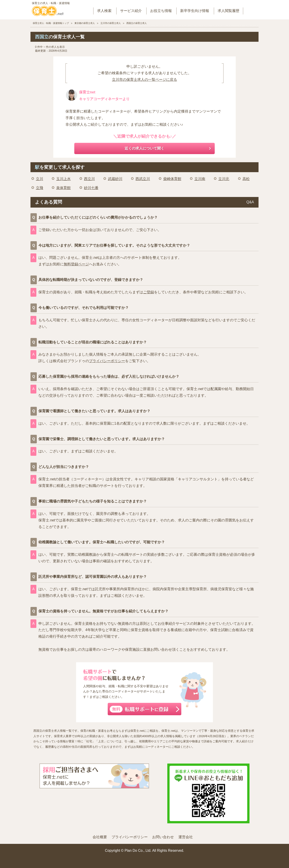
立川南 (200, 179)
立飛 (40, 188)
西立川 (89, 179)
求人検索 (104, 11)
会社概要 (100, 837)
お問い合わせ (163, 837)
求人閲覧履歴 (228, 11)
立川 (40, 179)
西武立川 (143, 179)
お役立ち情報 (161, 11)
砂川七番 (91, 188)
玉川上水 (63, 179)
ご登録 (149, 292)
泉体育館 (63, 188)
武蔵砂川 (115, 179)
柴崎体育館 (172, 179)
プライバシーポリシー (107, 361)
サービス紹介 (131, 11)
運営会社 (186, 837)
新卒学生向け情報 (195, 11)
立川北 (224, 179)
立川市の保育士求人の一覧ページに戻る (144, 80)
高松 (246, 179)
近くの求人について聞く (144, 148)
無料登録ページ (76, 264)
